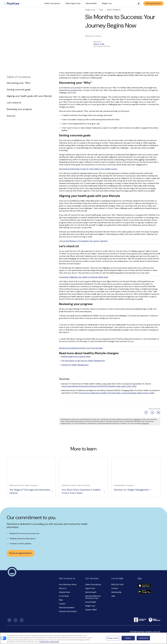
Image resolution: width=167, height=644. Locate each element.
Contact (115, 588)
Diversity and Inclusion (68, 611)
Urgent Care (90, 588)
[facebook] (21, 620)
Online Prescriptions (93, 584)
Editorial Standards (67, 608)
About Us (63, 588)
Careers (62, 604)
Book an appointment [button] (21, 553)
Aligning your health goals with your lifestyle (29, 96)
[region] (83, 638)
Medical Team (65, 592)
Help (113, 596)
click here (146, 423)
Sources (11, 116)
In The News (64, 596)
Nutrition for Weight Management (133, 490)
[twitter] (15, 620)
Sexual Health (91, 602)
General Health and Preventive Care (93, 597)
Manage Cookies (113, 638)
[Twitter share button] (152, 412)
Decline (128, 638)
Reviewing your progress (19, 109)
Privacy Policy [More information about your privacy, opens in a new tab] (44, 642)
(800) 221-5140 (117, 584)
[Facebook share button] (146, 412)
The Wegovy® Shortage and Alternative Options (31, 491)
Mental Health (91, 592)
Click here (137, 419)
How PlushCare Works (68, 584)
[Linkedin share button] (158, 412)
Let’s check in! (14, 103)
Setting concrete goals (19, 90)
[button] (52, 4)
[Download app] (144, 586)
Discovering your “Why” (19, 83)
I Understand (143, 638)
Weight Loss (92, 10)
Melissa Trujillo (99, 44)
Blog (103, 10)
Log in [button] (139, 4)
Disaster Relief (91, 610)
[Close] (164, 638)
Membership (116, 592)
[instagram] (9, 620)
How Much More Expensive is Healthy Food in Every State (83, 491)
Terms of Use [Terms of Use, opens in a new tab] (54, 642)
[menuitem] (11, 4)
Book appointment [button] (153, 3)
